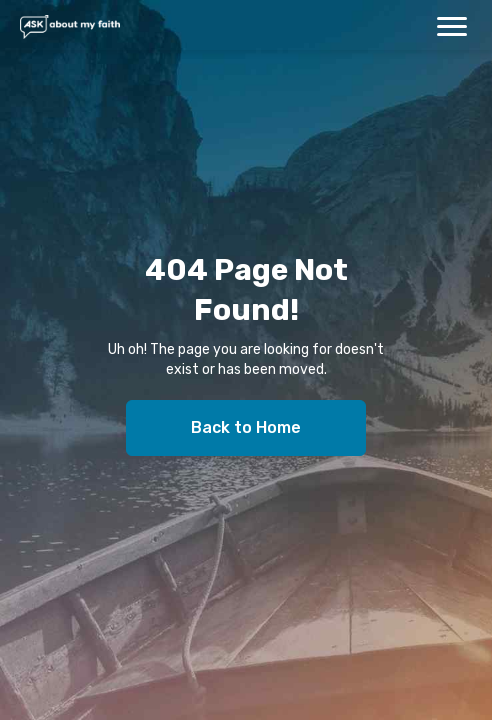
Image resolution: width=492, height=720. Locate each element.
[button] (452, 26)
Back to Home (246, 427)
